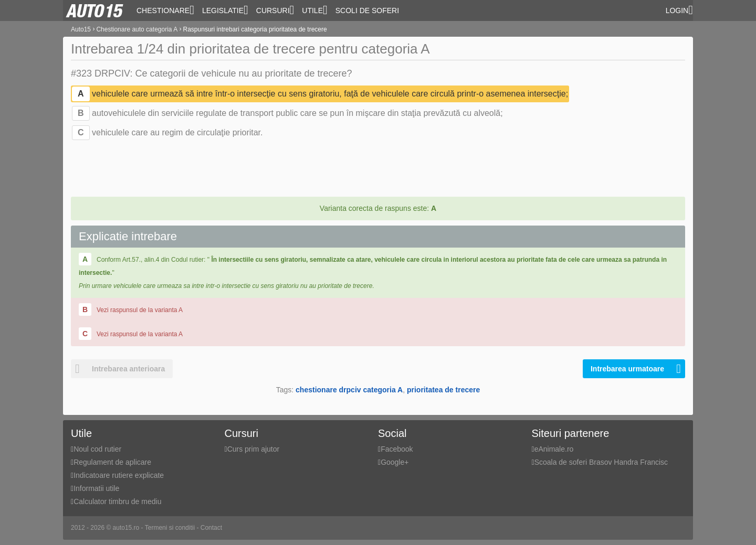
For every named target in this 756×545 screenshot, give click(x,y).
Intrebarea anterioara (118, 369)
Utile (314, 10)
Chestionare (165, 10)
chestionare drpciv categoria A (349, 390)
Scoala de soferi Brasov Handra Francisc (601, 462)
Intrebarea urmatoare (636, 369)
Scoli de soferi (367, 10)
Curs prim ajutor (254, 449)
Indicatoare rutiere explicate (119, 475)
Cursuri (275, 10)
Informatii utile (96, 488)
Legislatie (225, 10)
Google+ (395, 462)
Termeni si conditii (170, 528)
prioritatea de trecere (443, 390)
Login (679, 10)
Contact (211, 528)
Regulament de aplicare (112, 462)
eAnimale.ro (554, 449)
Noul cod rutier (97, 449)
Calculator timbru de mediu (117, 501)
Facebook (397, 449)
